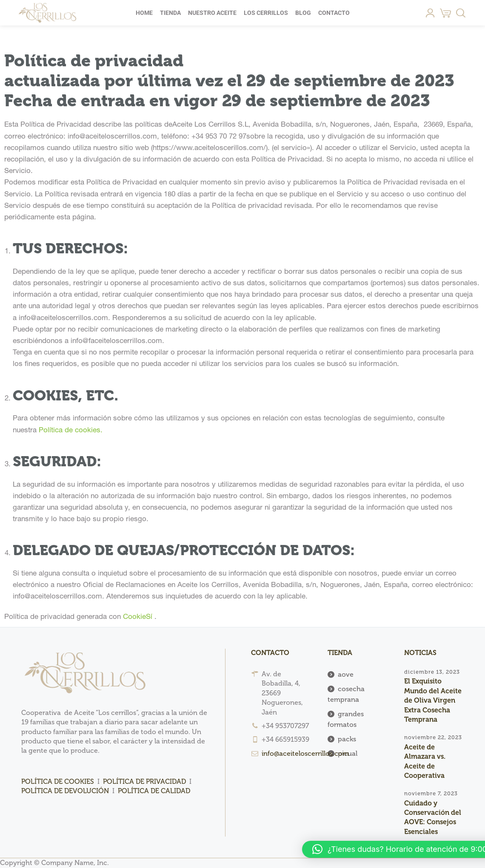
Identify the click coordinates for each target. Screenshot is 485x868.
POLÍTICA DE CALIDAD (154, 791)
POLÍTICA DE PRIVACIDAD (144, 781)
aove (346, 674)
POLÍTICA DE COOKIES (58, 781)
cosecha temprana (346, 694)
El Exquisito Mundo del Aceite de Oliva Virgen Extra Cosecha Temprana (433, 700)
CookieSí (138, 617)
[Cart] (445, 13)
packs (347, 739)
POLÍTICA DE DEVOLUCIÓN (66, 791)
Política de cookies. (71, 430)
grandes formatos (346, 719)
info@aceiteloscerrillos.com (305, 753)
